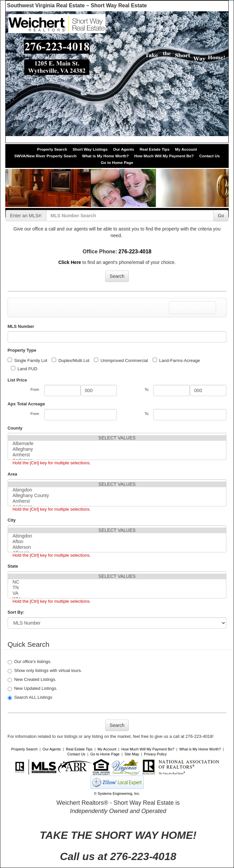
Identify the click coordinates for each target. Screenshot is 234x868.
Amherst (117, 455)
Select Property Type (192, 309)
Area (12, 474)
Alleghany (117, 449)
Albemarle (117, 444)
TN (117, 588)
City (12, 520)
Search (117, 276)
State (13, 566)
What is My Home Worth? (105, 156)
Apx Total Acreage (26, 404)
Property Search (52, 149)
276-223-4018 (135, 252)
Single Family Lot (28, 360)
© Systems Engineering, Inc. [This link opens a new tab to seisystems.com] (117, 793)
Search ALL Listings (30, 697)
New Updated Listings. (33, 689)
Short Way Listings (90, 149)
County (15, 428)
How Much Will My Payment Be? (164, 156)
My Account (186, 149)
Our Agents (124, 149)
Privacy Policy (155, 754)
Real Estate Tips (155, 149)
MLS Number (21, 326)
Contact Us (209, 156)
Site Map (132, 754)
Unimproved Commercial (121, 360)
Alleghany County (117, 496)
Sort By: (16, 612)
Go (221, 216)
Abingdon (117, 490)
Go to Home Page (117, 162)
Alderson (117, 547)
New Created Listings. (32, 680)
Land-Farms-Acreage (176, 360)
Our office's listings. (30, 662)
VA (117, 593)
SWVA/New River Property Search (45, 156)
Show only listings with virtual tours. (45, 671)
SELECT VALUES (117, 438)
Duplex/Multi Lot (71, 360)
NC (117, 582)
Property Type (22, 350)
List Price (17, 380)
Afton (117, 542)
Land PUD (24, 369)
